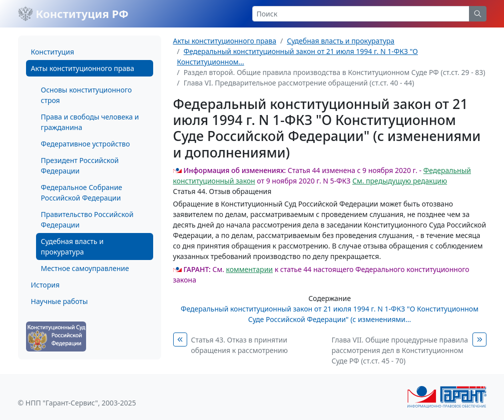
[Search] (361, 14)
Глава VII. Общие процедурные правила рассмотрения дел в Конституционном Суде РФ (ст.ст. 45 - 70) (400, 350)
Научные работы (60, 301)
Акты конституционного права (83, 68)
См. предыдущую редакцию (400, 181)
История (45, 285)
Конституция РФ (73, 13)
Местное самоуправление (85, 268)
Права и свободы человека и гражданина (90, 122)
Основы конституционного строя (87, 95)
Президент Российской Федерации (80, 165)
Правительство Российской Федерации (87, 219)
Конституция (53, 52)
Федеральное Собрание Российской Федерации (82, 192)
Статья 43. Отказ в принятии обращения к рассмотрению (239, 345)
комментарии (249, 269)
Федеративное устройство (86, 144)
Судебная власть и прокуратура (72, 246)
